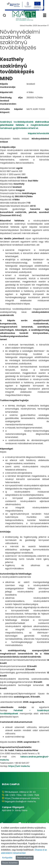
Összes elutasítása (10, 863)
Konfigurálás (7, 858)
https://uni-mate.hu (19, 766)
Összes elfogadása (25, 858)
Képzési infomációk (38, 133)
